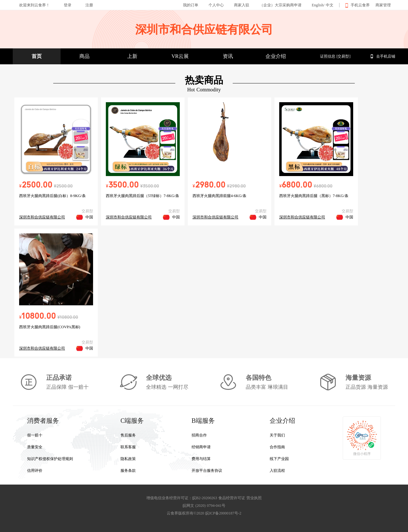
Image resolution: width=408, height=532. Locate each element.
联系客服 (128, 447)
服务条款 (128, 471)
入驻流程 (277, 471)
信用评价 (35, 471)
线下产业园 (279, 459)
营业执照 (254, 498)
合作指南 (277, 447)
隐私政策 (128, 459)
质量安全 (35, 447)
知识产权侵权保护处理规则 (50, 459)
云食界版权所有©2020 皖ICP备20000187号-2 (204, 513)
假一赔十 (35, 435)
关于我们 (277, 435)
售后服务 (128, 435)
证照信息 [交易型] (335, 56)
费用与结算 (201, 459)
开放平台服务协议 (207, 471)
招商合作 (199, 435)
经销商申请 (201, 447)
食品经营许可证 (232, 498)
